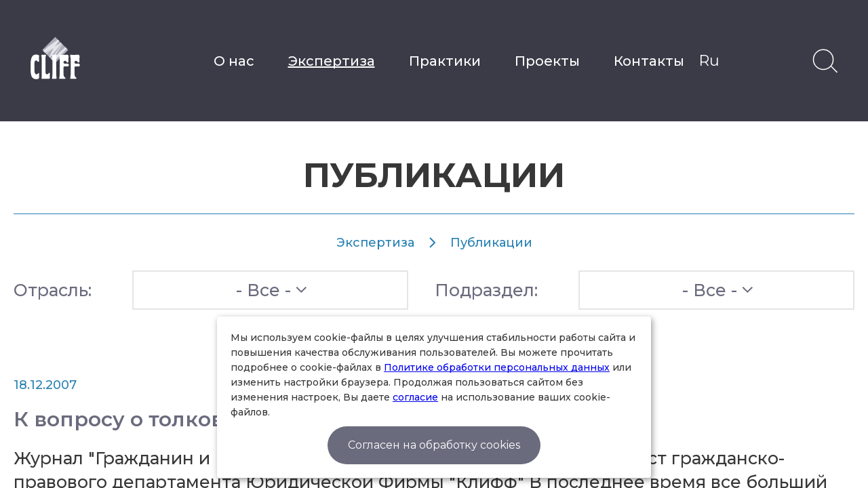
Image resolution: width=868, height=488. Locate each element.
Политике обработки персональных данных (497, 367)
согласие (415, 397)
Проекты (547, 61)
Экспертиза (332, 61)
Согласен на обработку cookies (434, 445)
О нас (234, 61)
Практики (445, 61)
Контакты (649, 61)
